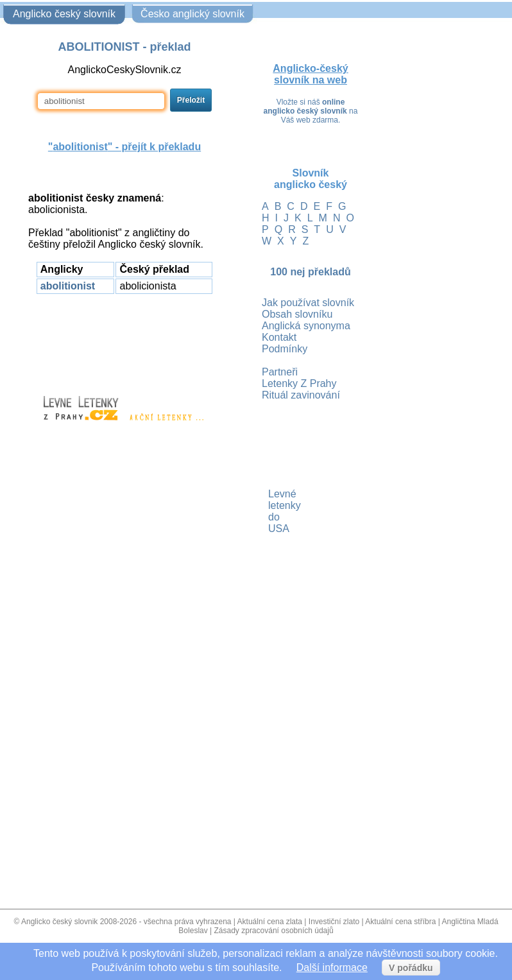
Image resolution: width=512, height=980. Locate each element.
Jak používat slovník (308, 303)
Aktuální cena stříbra (400, 922)
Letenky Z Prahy (299, 383)
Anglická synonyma (306, 326)
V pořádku (411, 968)
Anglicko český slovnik (59, 922)
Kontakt (279, 337)
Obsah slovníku (297, 314)
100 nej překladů (310, 272)
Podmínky (285, 349)
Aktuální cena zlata (270, 922)
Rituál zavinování (301, 395)
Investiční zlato (334, 922)
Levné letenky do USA (270, 511)
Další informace (332, 967)
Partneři (280, 372)
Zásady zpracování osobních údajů (274, 931)
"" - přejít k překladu (124, 147)
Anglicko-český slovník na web (310, 74)
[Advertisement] (124, 339)
